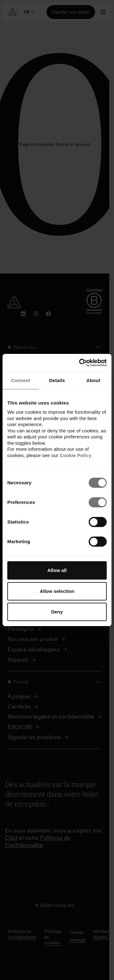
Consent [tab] (21, 380)
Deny (57, 612)
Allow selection (57, 591)
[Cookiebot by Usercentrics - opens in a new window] (80, 363)
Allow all (57, 570)
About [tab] (93, 380)
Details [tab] (57, 380)
